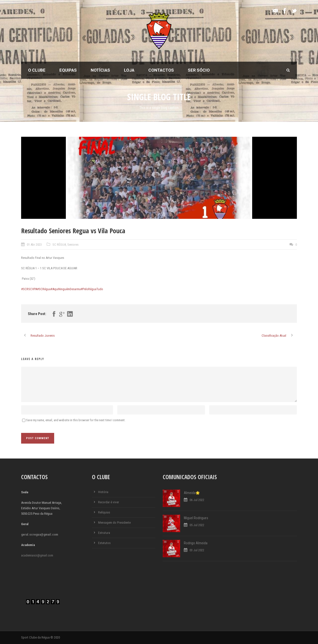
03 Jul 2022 (197, 550)
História (103, 492)
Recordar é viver (109, 502)
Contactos (161, 70)
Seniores (73, 245)
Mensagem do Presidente (114, 523)
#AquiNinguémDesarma (66, 289)
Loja (129, 70)
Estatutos (104, 543)
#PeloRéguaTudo (92, 289)
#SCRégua (44, 289)
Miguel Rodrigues (196, 518)
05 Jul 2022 (197, 525)
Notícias (100, 70)
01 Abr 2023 (34, 245)
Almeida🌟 (192, 493)
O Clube (37, 70)
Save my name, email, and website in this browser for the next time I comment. (76, 420)
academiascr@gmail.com (37, 555)
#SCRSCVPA (29, 289)
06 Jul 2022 (197, 500)
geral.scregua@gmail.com (40, 534)
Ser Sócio (199, 70)
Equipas (68, 70)
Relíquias (104, 512)
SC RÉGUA (59, 245)
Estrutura (104, 533)
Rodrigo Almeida (196, 543)
